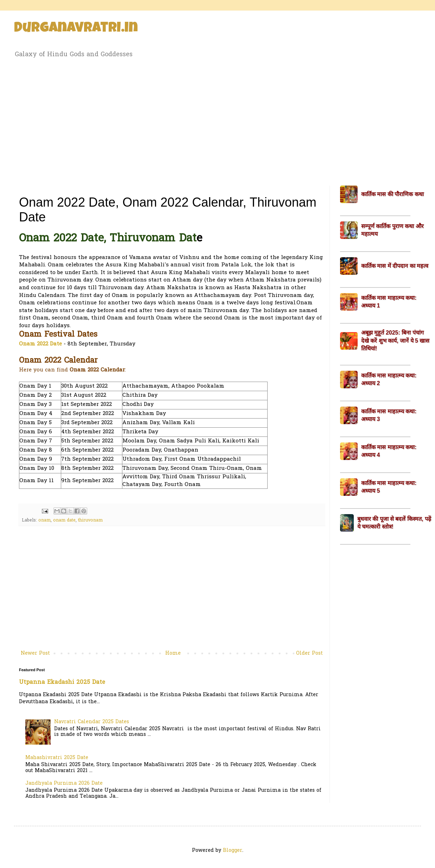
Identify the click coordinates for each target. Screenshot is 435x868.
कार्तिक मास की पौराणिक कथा (392, 194)
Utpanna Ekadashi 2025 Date (62, 682)
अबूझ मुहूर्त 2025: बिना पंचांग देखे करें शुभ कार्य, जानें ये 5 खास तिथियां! (395, 341)
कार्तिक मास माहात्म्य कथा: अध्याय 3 (389, 415)
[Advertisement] (217, 121)
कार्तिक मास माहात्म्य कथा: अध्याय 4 (389, 451)
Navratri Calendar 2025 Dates (92, 722)
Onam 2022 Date (40, 344)
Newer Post (35, 653)
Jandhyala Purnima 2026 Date (64, 783)
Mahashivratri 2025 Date (57, 758)
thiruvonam (90, 520)
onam (44, 520)
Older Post (309, 653)
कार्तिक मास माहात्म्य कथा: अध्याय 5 (389, 487)
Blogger (233, 851)
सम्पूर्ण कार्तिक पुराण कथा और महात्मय (392, 230)
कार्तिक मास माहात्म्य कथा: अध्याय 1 (389, 302)
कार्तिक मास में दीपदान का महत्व (395, 266)
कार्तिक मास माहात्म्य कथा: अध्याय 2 (389, 379)
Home (173, 653)
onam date (64, 520)
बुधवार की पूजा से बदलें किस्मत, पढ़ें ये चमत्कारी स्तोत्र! (394, 523)
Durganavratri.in (76, 29)
